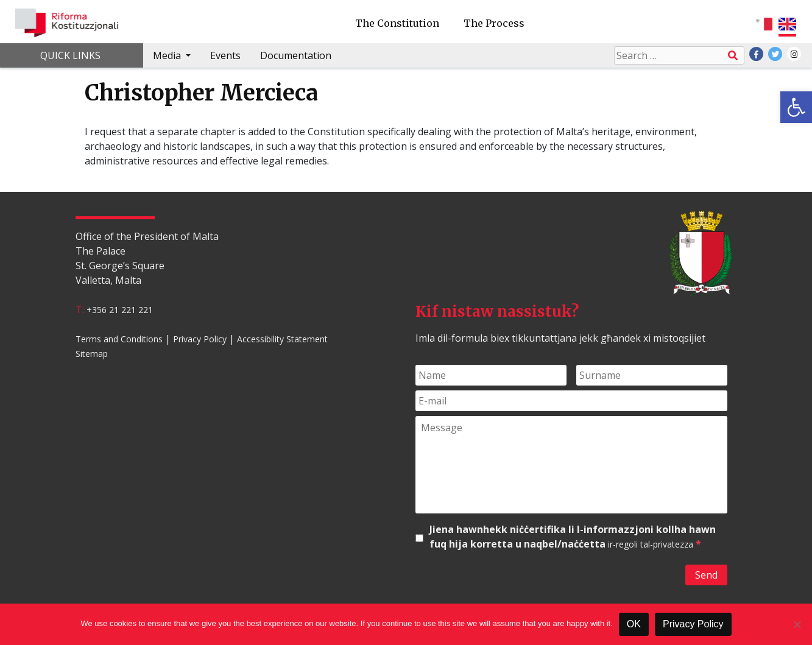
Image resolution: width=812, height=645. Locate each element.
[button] (796, 107)
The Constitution (397, 23)
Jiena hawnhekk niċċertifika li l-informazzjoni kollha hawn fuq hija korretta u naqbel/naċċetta (573, 537)
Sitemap (92, 354)
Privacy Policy (200, 339)
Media (168, 55)
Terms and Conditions (119, 339)
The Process (494, 23)
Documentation (296, 55)
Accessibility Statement (282, 339)
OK (634, 624)
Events (225, 55)
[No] (797, 624)
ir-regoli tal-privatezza (651, 544)
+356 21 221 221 (120, 310)
